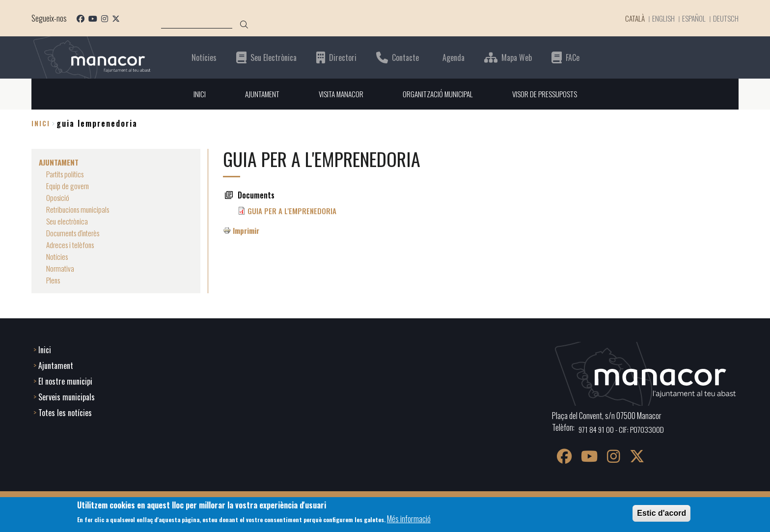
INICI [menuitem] (193, 94)
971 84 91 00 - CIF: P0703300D (623, 428)
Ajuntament (56, 364)
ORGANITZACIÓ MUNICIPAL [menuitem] (438, 94)
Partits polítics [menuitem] (67, 174)
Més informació (409, 519)
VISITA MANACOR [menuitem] (338, 94)
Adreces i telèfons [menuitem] (72, 245)
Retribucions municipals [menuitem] (80, 209)
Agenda (454, 57)
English (661, 18)
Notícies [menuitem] (58, 256)
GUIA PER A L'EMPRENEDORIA (292, 211)
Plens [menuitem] (54, 280)
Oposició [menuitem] (58, 197)
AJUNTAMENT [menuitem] (257, 94)
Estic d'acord (661, 513)
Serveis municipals (67, 396)
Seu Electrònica (274, 57)
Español (692, 18)
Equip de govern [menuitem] (68, 186)
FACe (573, 57)
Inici (41, 124)
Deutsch (725, 18)
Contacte (405, 57)
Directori (343, 57)
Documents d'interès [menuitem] (75, 233)
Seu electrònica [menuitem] (68, 221)
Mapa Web (517, 57)
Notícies (204, 57)
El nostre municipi (65, 380)
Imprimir (247, 230)
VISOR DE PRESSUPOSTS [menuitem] (549, 94)
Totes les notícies (65, 412)
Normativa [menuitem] (61, 268)
